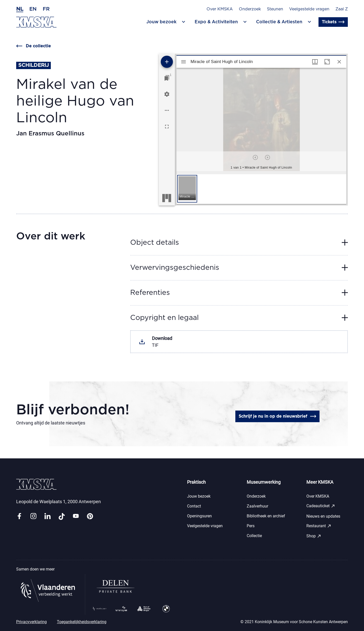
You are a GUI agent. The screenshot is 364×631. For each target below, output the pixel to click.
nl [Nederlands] (20, 9)
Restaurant (319, 526)
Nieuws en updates (323, 516)
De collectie (33, 46)
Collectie (254, 536)
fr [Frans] (46, 9)
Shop (314, 536)
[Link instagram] (33, 516)
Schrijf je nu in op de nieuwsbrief (277, 416)
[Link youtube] (76, 516)
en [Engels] (33, 9)
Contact (194, 506)
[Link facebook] (19, 516)
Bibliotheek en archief (266, 516)
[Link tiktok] (62, 516)
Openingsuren (199, 516)
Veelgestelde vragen (309, 9)
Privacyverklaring (31, 622)
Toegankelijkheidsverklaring (82, 622)
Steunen (275, 9)
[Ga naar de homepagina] (36, 22)
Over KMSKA (220, 9)
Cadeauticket (321, 506)
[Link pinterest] (90, 516)
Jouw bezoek (199, 496)
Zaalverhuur (257, 506)
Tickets (333, 22)
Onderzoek (250, 9)
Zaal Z (342, 9)
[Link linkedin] (48, 516)
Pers (251, 526)
